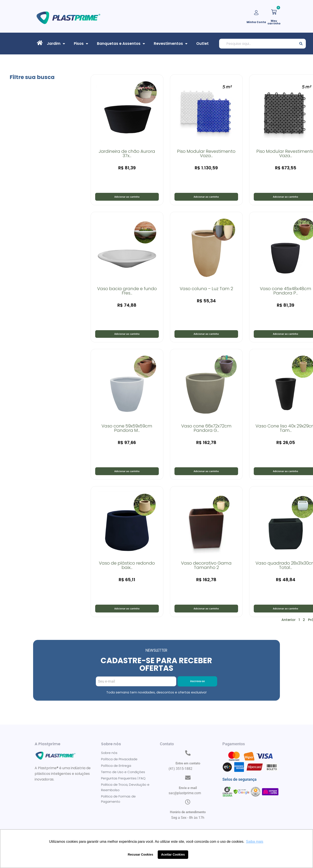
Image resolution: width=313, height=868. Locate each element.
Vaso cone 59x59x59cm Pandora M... (127, 432)
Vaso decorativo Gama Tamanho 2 (206, 572)
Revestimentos (171, 44)
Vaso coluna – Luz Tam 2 (206, 291)
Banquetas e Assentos (121, 44)
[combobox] (258, 44)
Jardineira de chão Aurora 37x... (127, 153)
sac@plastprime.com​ (185, 803)
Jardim (56, 44)
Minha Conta (256, 22)
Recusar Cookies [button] (141, 855)
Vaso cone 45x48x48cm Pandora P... (286, 293)
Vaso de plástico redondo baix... (127, 572)
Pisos (81, 44)
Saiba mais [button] (255, 842)
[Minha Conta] (256, 13)
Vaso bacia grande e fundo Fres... (127, 293)
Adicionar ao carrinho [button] (127, 198)
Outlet (202, 44)
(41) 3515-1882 (180, 779)
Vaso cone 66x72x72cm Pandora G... (206, 432)
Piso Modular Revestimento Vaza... (206, 153)
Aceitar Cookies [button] (173, 855)
